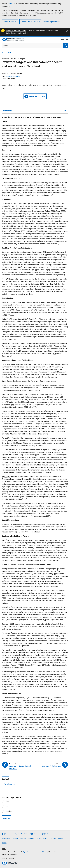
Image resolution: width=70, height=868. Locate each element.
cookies (11, 4)
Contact (23, 838)
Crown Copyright (42, 838)
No (7, 806)
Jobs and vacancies (57, 838)
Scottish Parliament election (16, 31)
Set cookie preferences (52, 22)
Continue (6, 818)
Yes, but (9, 811)
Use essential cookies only (30, 22)
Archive (15, 838)
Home (4, 53)
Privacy (4, 843)
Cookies (31, 838)
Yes (7, 801)
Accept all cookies (10, 22)
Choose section (35, 110)
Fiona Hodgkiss (10, 784)
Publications (12, 53)
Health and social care (13, 76)
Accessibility (6, 838)
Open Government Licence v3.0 (34, 852)
